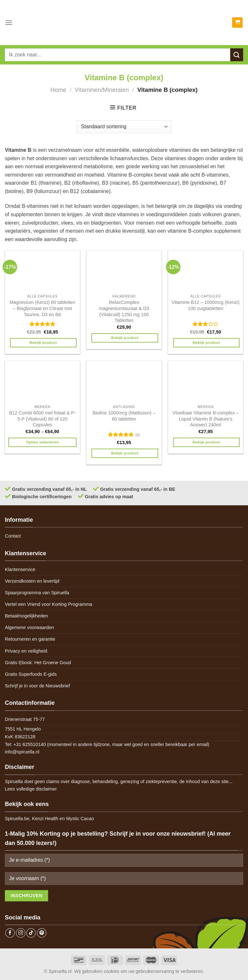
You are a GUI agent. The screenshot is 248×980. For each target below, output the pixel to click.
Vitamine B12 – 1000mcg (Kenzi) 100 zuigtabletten (206, 305)
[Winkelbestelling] (124, 127)
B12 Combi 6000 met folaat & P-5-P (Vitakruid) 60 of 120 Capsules (42, 419)
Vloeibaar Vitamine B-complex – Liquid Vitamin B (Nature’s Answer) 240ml (206, 419)
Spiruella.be (17, 819)
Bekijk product (43, 343)
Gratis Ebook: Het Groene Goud (38, 663)
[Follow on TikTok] (31, 933)
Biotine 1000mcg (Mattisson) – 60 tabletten (124, 416)
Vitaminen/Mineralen (102, 90)
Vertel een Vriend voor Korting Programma (49, 604)
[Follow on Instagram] (21, 933)
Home (58, 90)
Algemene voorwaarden (29, 627)
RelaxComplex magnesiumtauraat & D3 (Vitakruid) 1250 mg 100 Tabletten (124, 311)
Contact (13, 536)
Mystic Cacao (80, 819)
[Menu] (9, 22)
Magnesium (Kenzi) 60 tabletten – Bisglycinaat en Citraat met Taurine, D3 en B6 (42, 308)
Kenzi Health (45, 819)
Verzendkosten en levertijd (32, 581)
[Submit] (237, 55)
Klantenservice (20, 569)
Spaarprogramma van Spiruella (37, 593)
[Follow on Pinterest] (42, 933)
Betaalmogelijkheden (26, 616)
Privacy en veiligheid (26, 651)
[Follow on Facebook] (10, 933)
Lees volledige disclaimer (31, 789)
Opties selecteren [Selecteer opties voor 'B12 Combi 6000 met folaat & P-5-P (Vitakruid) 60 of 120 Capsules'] (42, 442)
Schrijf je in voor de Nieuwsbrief (37, 686)
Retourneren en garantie (30, 639)
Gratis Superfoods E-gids (31, 674)
